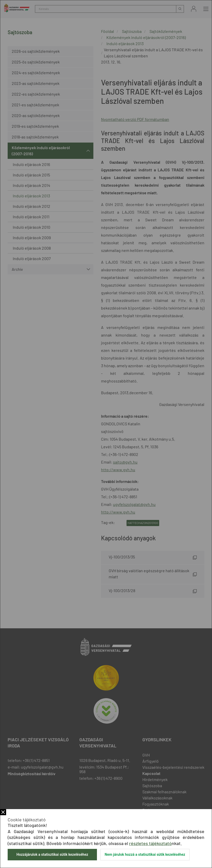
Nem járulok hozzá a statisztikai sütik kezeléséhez (145, 854)
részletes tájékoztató (150, 843)
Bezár (3, 812)
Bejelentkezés (194, 9)
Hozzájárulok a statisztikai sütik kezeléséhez (52, 854)
